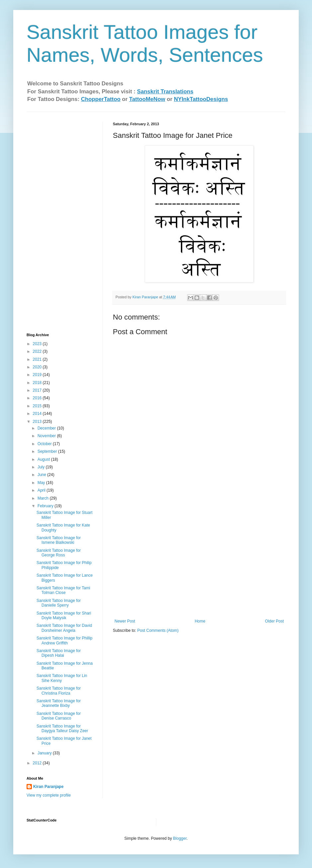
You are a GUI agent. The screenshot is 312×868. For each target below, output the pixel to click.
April (42, 490)
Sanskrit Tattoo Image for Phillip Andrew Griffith (65, 640)
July (42, 467)
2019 (38, 375)
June (42, 475)
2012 (38, 763)
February (46, 506)
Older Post (274, 621)
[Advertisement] (53, 222)
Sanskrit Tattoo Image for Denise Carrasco (59, 716)
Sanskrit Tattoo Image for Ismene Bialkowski (59, 540)
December (47, 428)
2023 (38, 344)
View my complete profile (49, 795)
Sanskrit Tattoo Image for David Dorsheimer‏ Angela (64, 628)
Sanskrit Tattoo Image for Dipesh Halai (59, 653)
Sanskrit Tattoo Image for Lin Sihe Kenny (62, 678)
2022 (38, 351)
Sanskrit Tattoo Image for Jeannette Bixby (59, 703)
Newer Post (125, 621)
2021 (38, 359)
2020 (38, 367)
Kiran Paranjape (48, 787)
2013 (38, 422)
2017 (38, 390)
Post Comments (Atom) (158, 630)
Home (200, 621)
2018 (38, 383)
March (44, 498)
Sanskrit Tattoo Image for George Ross (59, 553)
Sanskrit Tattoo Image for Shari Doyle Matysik (64, 616)
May (42, 483)
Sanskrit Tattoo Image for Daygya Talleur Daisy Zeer (62, 728)
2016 (38, 398)
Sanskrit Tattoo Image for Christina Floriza (59, 691)
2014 (38, 414)
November (47, 436)
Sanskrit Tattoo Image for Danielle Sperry (59, 603)
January (45, 753)
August (44, 459)
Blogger (180, 838)
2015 (38, 406)
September (48, 451)
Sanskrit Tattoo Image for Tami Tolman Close (63, 590)
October (45, 444)
